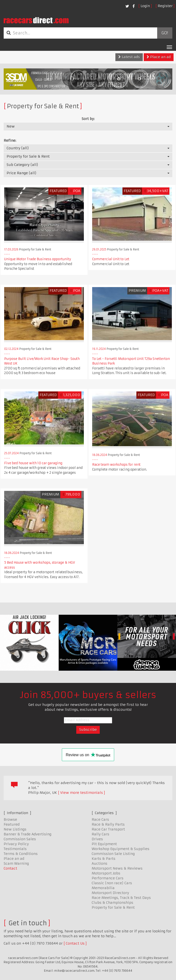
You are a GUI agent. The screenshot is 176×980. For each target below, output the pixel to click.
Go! (165, 33)
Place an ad (159, 57)
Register (165, 6)
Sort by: (88, 119)
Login (145, 6)
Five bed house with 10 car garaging (33, 463)
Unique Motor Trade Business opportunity (38, 259)
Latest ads (129, 57)
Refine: (10, 140)
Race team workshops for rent (116, 465)
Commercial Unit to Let (111, 259)
